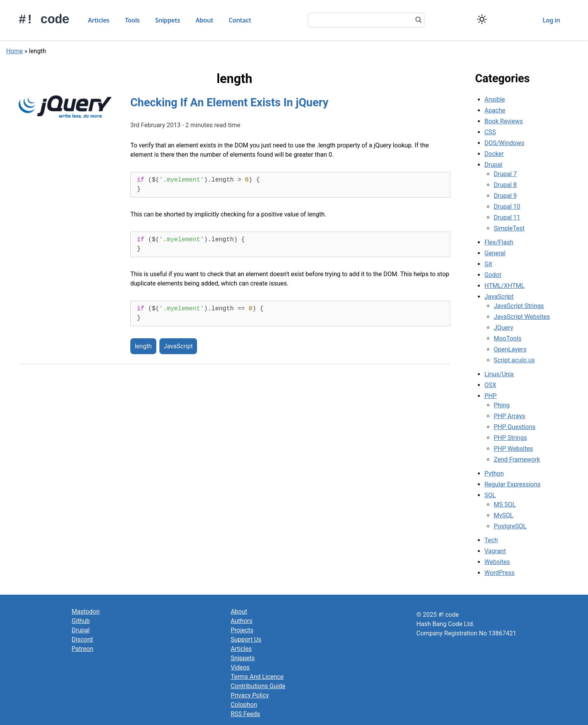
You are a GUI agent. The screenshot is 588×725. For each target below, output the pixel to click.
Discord (82, 639)
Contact (240, 20)
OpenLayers (510, 349)
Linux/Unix (499, 374)
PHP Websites (513, 449)
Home (15, 51)
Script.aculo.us (514, 360)
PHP (491, 396)
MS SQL (505, 504)
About (204, 20)
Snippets (168, 20)
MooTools (508, 338)
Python (494, 473)
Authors (242, 621)
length (143, 346)
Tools (132, 20)
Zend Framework (517, 459)
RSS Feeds (246, 714)
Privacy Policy (250, 695)
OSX (490, 385)
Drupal (493, 165)
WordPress (500, 573)
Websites (497, 562)
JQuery (503, 328)
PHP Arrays (509, 416)
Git (488, 264)
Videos (240, 667)
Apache (495, 110)
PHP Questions (514, 427)
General (495, 253)
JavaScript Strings (519, 306)
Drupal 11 (507, 217)
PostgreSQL (510, 526)
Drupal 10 (507, 207)
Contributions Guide (258, 686)
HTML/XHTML (504, 286)
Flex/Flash (499, 242)
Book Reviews (504, 121)
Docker (494, 154)
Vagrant (495, 551)
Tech (491, 540)
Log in (551, 20)
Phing (502, 405)
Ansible (495, 99)
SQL (490, 495)
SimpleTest (509, 228)
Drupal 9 (505, 196)
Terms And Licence (257, 677)
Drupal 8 (505, 185)
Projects (242, 630)
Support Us (246, 639)
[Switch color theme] (482, 19)
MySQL (504, 515)
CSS (490, 132)
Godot (493, 275)
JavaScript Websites (522, 317)
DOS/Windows (504, 143)
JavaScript (178, 346)
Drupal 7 (505, 174)
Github (81, 621)
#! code (44, 20)
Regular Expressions (513, 484)
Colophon (244, 705)
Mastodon (86, 612)
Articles (99, 20)
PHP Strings (510, 438)
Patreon (83, 649)
